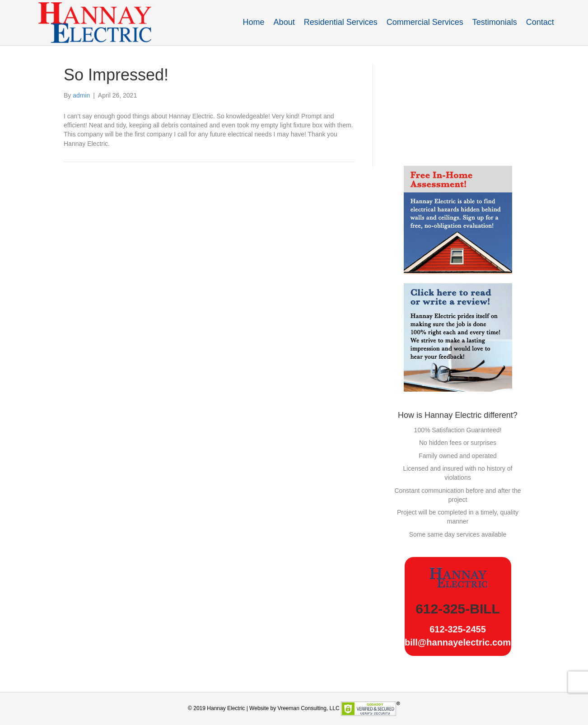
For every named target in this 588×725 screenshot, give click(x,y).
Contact (540, 22)
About (284, 22)
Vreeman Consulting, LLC (309, 708)
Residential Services (341, 22)
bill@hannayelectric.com (458, 642)
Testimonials (495, 22)
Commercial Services (425, 22)
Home (254, 22)
